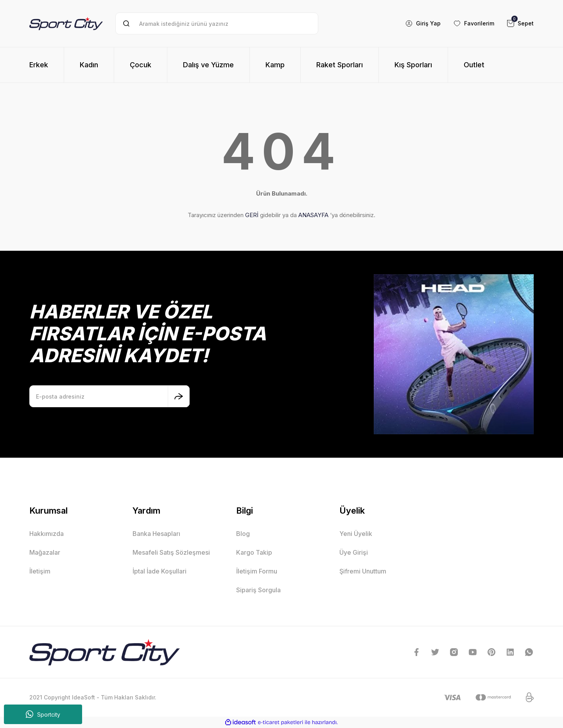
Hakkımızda (47, 534)
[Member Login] (423, 23)
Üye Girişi (354, 552)
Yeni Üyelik (356, 534)
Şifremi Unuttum (363, 571)
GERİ (252, 215)
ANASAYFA (313, 215)
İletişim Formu (257, 571)
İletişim (40, 571)
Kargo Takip (254, 552)
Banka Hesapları (156, 534)
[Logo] (66, 23)
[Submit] (179, 396)
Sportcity (43, 714)
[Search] (217, 23)
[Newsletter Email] (109, 396)
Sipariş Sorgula (258, 590)
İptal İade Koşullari (160, 571)
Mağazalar (45, 552)
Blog (243, 534)
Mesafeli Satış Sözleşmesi (171, 552)
